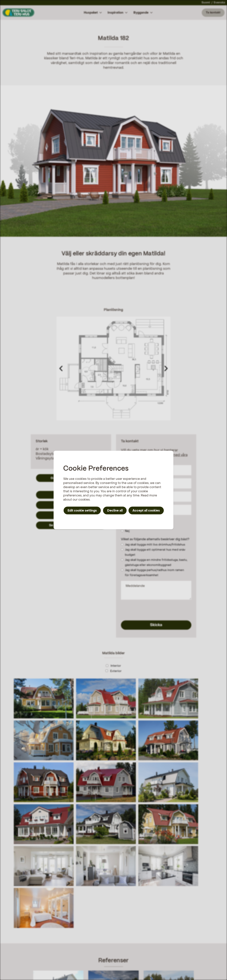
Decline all (115, 510)
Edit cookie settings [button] (82, 510)
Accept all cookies (146, 510)
